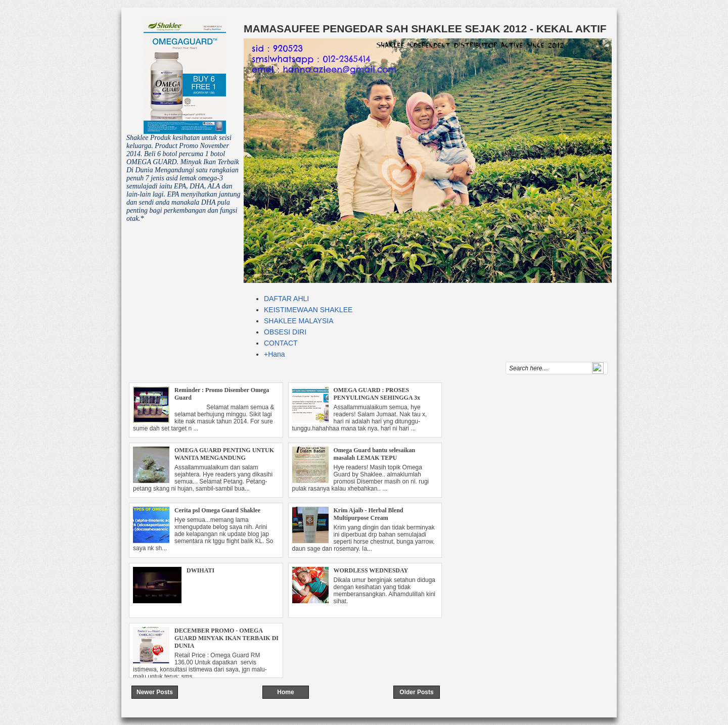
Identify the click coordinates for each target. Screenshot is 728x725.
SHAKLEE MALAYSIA (299, 321)
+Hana (275, 354)
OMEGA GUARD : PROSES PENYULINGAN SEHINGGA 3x (377, 394)
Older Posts (416, 692)
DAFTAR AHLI (286, 299)
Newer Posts (155, 692)
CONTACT (281, 343)
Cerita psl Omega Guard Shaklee (217, 510)
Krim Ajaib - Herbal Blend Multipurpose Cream (369, 514)
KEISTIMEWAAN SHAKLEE (308, 310)
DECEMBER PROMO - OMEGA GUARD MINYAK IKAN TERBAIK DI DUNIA (226, 638)
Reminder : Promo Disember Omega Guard (222, 394)
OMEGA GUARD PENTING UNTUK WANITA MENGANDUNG (224, 454)
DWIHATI (200, 570)
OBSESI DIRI (285, 332)
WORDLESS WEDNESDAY (371, 570)
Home (285, 692)
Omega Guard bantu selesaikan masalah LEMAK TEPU (375, 454)
